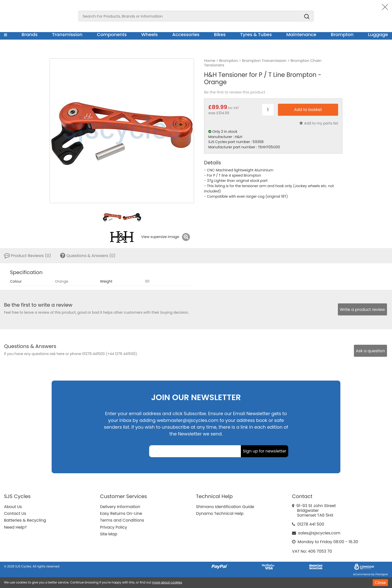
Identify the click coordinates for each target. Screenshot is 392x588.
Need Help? (15, 527)
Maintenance (301, 34)
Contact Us (15, 513)
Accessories (186, 34)
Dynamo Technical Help (220, 513)
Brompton (342, 34)
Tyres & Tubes (256, 34)
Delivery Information (120, 507)
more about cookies (167, 582)
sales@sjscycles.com (319, 533)
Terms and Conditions (122, 520)
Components (112, 34)
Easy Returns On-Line (121, 513)
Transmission (67, 34)
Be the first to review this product (235, 92)
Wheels (149, 34)
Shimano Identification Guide (225, 507)
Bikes (220, 34)
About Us (13, 507)
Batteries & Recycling (25, 520)
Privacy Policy (114, 527)
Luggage (378, 34)
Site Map (109, 534)
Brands (30, 34)
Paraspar (382, 574)
